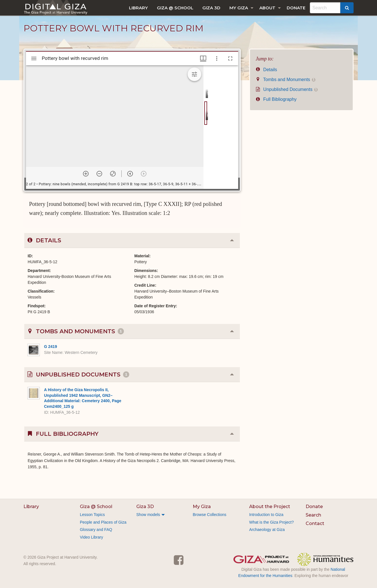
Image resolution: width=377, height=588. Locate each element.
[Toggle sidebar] (34, 58)
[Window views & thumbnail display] (203, 58)
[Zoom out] (99, 174)
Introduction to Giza (266, 515)
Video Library (91, 537)
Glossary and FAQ (96, 530)
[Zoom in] (86, 174)
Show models (148, 515)
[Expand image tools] (194, 74)
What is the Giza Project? (271, 522)
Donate (296, 8)
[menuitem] (138, 8)
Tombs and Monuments (286, 80)
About (267, 8)
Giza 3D (211, 8)
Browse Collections (210, 515)
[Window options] (217, 58)
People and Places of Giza (103, 522)
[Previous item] (130, 174)
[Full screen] (230, 58)
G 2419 (51, 347)
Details (266, 70)
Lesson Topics (92, 515)
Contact (315, 523)
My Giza (239, 8)
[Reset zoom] (113, 174)
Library (138, 8)
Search (313, 515)
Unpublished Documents (287, 89)
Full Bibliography (276, 99)
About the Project (270, 507)
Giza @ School (175, 8)
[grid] (221, 127)
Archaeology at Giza (267, 530)
